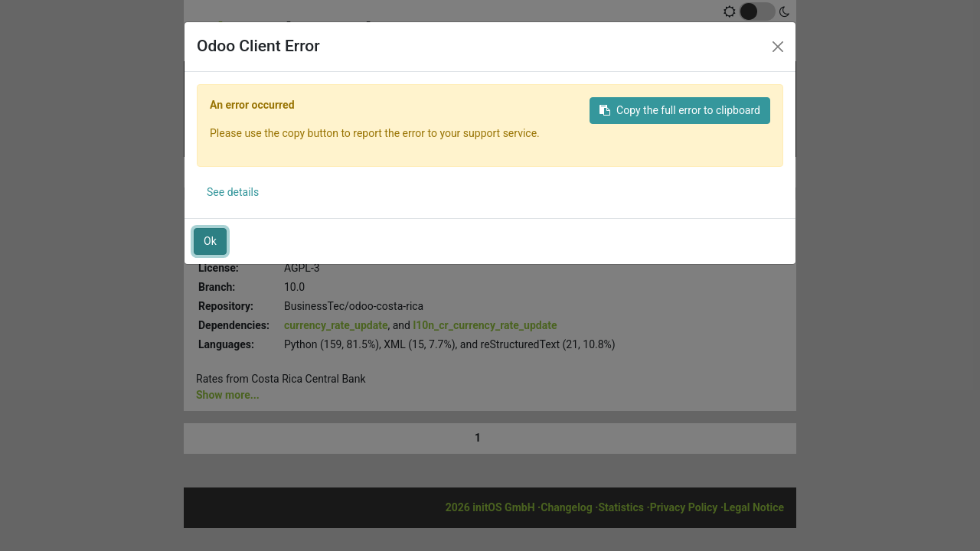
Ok (210, 241)
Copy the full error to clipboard (680, 110)
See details (233, 192)
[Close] (778, 47)
